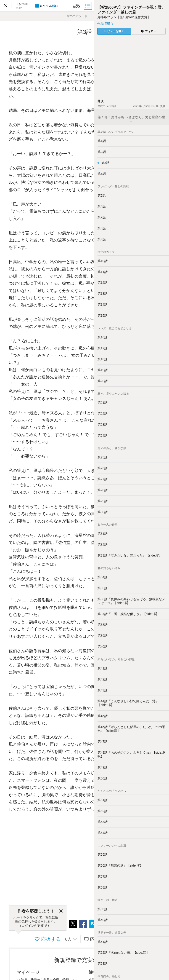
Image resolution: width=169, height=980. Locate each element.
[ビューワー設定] (77, 6)
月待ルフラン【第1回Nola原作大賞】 (124, 17)
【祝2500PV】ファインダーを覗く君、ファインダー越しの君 (131, 10)
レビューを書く (114, 31)
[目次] (88, 6)
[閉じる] (61, 911)
